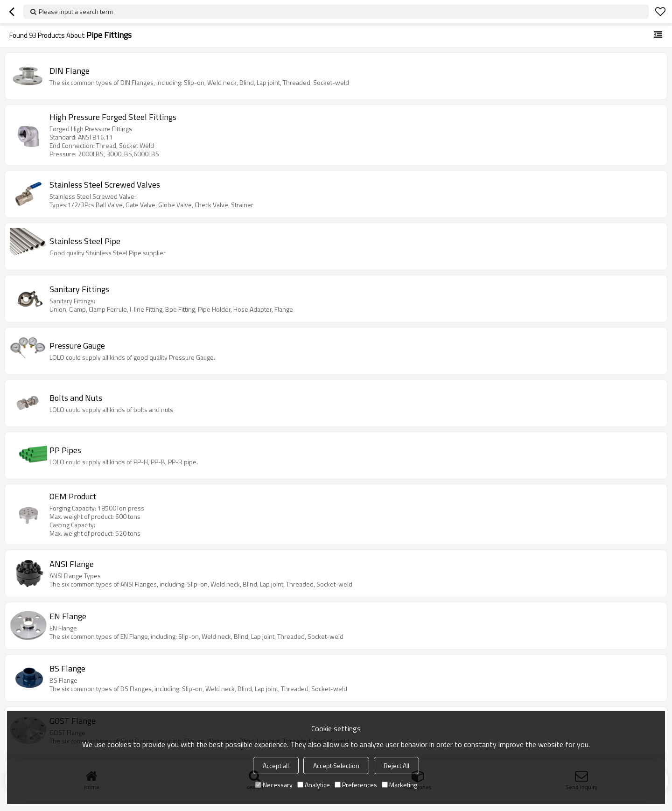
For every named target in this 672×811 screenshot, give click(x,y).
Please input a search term (76, 11)
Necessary (274, 785)
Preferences (356, 785)
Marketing (399, 785)
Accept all (276, 766)
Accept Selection (336, 766)
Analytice (314, 785)
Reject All (396, 766)
